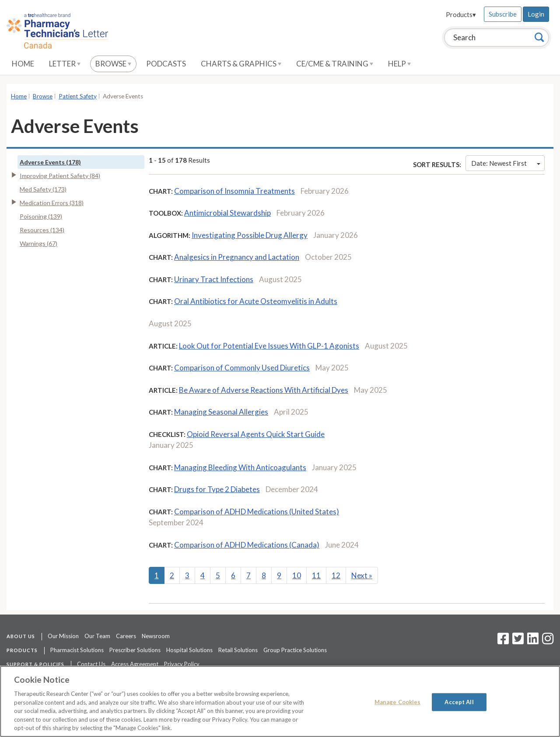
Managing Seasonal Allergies (221, 412)
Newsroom (156, 636)
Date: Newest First (506, 163)
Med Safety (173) (43, 189)
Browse (113, 64)
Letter (65, 64)
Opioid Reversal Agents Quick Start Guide (256, 434)
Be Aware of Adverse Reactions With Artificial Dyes (264, 390)
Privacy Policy (182, 664)
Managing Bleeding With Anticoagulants (240, 467)
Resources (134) (42, 230)
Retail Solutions (238, 650)
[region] (280, 701)
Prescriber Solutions (135, 650)
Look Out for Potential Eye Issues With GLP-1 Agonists (269, 346)
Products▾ (461, 14)
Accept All (459, 702)
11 (316, 575)
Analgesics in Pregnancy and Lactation (237, 257)
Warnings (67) (38, 243)
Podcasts (166, 64)
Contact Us (91, 664)
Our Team (97, 636)
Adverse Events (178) (50, 162)
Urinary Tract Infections (214, 279)
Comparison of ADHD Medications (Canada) (247, 545)
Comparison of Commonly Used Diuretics (242, 368)
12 (336, 575)
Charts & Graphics (241, 64)
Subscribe (503, 14)
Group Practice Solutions (295, 650)
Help (399, 64)
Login (536, 14)
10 (297, 575)
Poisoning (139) (41, 216)
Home (23, 64)
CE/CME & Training (335, 64)
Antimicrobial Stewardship (227, 213)
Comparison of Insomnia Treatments (234, 191)
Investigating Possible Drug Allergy (250, 235)
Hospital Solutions (189, 650)
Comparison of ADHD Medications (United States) (257, 512)
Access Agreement (135, 664)
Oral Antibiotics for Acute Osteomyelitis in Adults (256, 301)
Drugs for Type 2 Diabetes (217, 489)
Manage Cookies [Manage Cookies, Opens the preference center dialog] (398, 702)
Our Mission (63, 636)
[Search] (539, 37)
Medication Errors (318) (52, 203)
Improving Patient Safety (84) (60, 176)
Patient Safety (78, 96)
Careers (126, 636)
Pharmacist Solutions (77, 650)
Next (362, 575)
